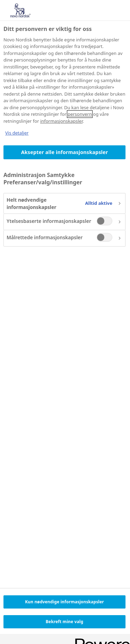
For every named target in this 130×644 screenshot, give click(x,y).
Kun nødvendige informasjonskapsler (64, 602)
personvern (80, 114)
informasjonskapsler (62, 121)
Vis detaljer (17, 133)
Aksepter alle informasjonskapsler (65, 152)
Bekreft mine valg (64, 622)
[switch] (105, 221)
